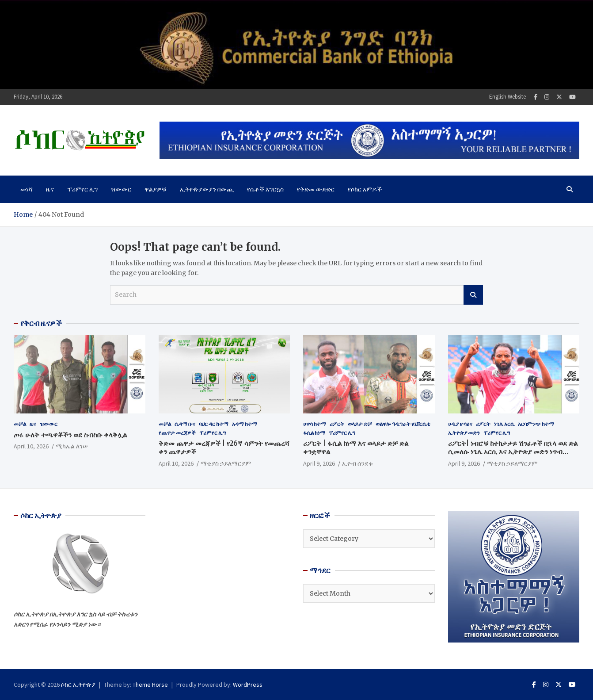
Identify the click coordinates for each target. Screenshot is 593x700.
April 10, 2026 (31, 446)
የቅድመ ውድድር (316, 189)
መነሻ (27, 189)
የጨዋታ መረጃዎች (177, 433)
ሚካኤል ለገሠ (72, 446)
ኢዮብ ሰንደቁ (357, 463)
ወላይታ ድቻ (360, 424)
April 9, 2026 (319, 463)
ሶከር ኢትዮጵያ (78, 685)
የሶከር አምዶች (365, 189)
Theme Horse (150, 685)
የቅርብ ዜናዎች (41, 323)
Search (473, 295)
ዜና (50, 189)
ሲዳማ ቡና (185, 424)
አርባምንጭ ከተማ (536, 424)
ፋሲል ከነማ (314, 433)
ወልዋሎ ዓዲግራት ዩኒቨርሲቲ (403, 424)
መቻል (20, 424)
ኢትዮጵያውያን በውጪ (207, 189)
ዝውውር (121, 189)
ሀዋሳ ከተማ (315, 424)
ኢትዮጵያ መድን (464, 433)
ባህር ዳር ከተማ (214, 424)
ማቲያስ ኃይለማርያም (226, 463)
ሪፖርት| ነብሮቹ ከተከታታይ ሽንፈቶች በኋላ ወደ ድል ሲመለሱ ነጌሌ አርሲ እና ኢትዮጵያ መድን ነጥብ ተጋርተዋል (513, 452)
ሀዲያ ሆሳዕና (460, 424)
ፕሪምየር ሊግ (82, 189)
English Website (507, 97)
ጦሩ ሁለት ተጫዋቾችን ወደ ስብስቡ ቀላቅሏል (70, 435)
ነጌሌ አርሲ (504, 424)
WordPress (248, 685)
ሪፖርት (337, 424)
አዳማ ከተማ (245, 424)
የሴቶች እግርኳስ (265, 189)
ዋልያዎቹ (156, 189)
